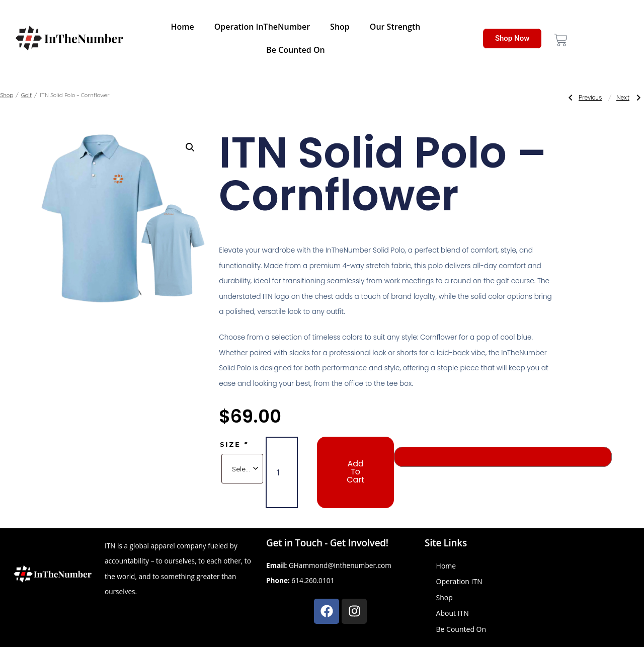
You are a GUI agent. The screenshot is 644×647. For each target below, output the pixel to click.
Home (182, 27)
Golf (26, 95)
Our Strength (395, 27)
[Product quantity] (282, 472)
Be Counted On (296, 50)
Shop (340, 27)
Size (234, 444)
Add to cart (355, 472)
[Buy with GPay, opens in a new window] (503, 457)
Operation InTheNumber (262, 27)
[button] (190, 147)
